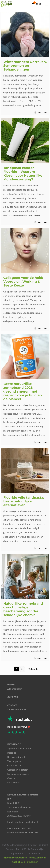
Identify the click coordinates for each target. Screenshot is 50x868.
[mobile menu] (46, 4)
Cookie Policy (14, 766)
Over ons (12, 778)
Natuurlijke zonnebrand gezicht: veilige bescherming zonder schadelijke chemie (23, 609)
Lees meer (42, 112)
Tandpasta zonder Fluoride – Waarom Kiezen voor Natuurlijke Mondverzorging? (23, 173)
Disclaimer (32, 862)
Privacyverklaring (37, 858)
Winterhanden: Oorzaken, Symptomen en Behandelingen (25, 66)
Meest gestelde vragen (19, 774)
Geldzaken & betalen (18, 770)
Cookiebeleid (19, 862)
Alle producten (15, 689)
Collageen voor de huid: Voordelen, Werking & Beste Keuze (23, 282)
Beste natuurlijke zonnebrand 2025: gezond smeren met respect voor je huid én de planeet (23, 391)
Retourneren (14, 782)
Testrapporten (15, 761)
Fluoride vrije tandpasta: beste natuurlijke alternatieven (24, 501)
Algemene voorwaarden (19, 749)
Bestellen (12, 753)
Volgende (34, 669)
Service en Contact (17, 710)
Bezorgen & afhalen (17, 757)
